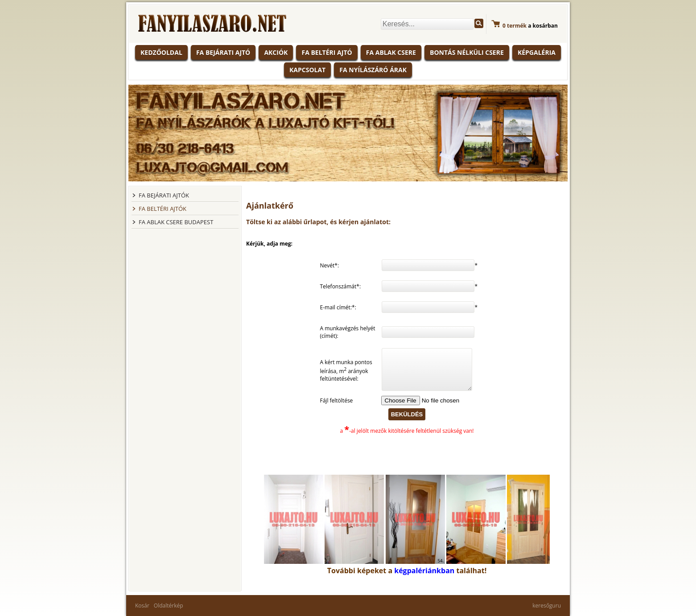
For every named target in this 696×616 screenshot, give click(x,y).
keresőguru (547, 606)
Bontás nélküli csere (467, 52)
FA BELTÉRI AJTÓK (163, 209)
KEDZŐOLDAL (161, 52)
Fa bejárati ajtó (223, 52)
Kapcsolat (307, 70)
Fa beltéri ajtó (327, 52)
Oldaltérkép (169, 606)
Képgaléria (537, 52)
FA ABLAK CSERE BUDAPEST (176, 222)
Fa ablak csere (391, 52)
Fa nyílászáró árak (373, 70)
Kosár (142, 606)
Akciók (276, 52)
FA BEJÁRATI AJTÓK (164, 195)
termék (515, 26)
